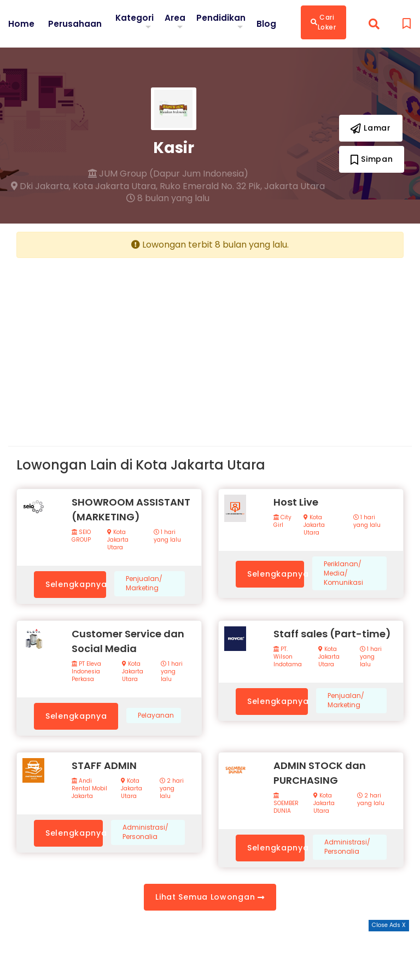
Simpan (372, 159)
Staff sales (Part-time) (332, 634)
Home (21, 24)
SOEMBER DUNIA (286, 804)
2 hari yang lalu (172, 789)
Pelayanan (156, 715)
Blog (269, 24)
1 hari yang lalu (167, 536)
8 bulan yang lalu (168, 198)
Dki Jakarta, (41, 186)
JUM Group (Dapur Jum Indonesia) (168, 174)
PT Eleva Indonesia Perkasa (86, 672)
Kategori (136, 17)
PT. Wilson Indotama (288, 657)
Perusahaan (75, 24)
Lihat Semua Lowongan (210, 897)
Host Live (296, 502)
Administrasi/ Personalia (145, 832)
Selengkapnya (76, 584)
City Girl (282, 521)
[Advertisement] (109, 343)
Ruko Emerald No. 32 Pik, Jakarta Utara (242, 186)
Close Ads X (389, 925)
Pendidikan (223, 17)
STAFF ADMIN (104, 765)
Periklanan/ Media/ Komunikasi (343, 573)
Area (177, 17)
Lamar (371, 128)
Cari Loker (326, 22)
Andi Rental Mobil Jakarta (89, 789)
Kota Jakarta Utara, (115, 186)
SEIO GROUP (81, 536)
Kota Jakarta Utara (118, 540)
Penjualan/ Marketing (144, 583)
